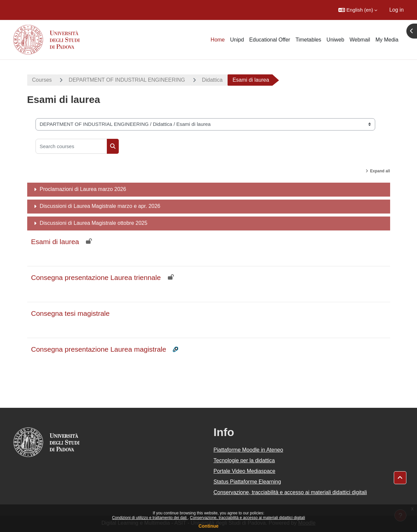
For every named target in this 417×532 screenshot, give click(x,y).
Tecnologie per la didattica (244, 460)
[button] (358, 10)
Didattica (212, 80)
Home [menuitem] (218, 40)
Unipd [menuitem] (237, 40)
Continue (208, 526)
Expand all (380, 171)
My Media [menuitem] (387, 40)
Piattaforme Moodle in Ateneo (248, 450)
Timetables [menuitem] (309, 40)
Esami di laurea (55, 242)
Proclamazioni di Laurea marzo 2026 (83, 189)
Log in (396, 10)
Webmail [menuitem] (360, 40)
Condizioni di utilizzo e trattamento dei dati (150, 518)
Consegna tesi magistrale (70, 313)
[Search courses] (71, 146)
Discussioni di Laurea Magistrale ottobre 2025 (94, 223)
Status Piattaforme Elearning (247, 482)
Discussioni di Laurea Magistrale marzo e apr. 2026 (100, 206)
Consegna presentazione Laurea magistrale (99, 349)
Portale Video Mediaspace (245, 471)
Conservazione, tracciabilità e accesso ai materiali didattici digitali (247, 518)
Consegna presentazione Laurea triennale (96, 277)
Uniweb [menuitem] (335, 40)
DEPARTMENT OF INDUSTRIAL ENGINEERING (127, 80)
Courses (42, 80)
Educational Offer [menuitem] (270, 40)
